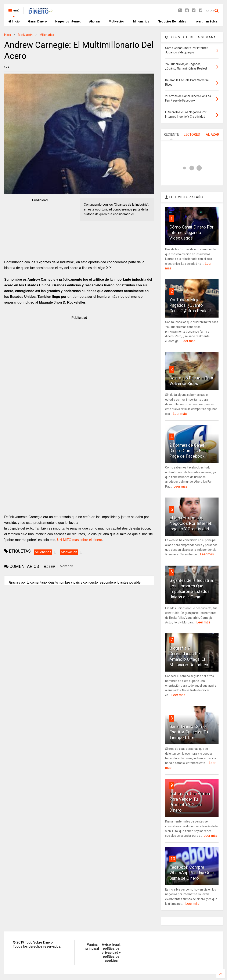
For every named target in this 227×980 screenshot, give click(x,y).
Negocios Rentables (172, 21)
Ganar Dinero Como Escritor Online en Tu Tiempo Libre (189, 732)
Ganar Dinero (37, 21)
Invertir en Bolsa (206, 21)
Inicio (14, 21)
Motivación (117, 21)
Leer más (188, 341)
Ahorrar (95, 21)
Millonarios (141, 21)
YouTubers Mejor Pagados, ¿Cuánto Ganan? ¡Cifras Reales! (190, 305)
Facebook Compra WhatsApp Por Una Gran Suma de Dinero (192, 873)
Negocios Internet (68, 21)
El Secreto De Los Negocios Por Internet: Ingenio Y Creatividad (191, 523)
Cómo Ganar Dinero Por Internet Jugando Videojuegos (192, 233)
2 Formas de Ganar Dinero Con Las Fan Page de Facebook (188, 451)
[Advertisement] (40, 229)
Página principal (92, 947)
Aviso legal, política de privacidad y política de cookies (111, 953)
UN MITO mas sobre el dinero (80, 540)
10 (173, 859)
